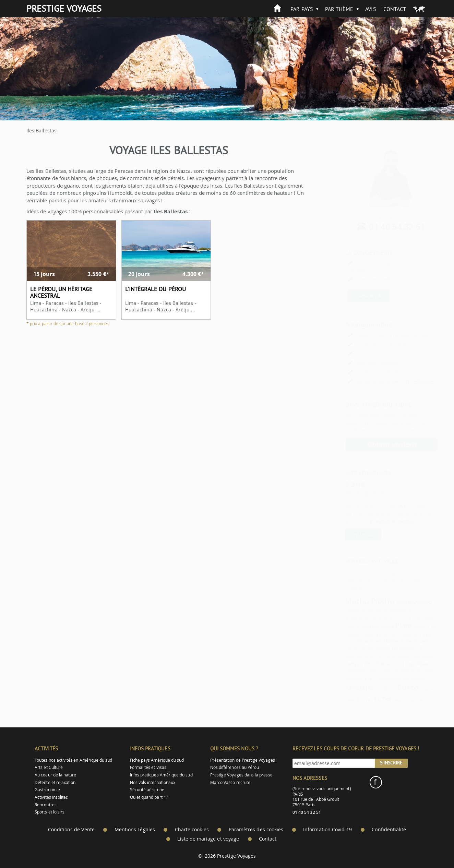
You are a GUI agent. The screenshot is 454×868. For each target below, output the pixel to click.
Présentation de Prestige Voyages (243, 760)
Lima (381, 618)
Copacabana (405, 656)
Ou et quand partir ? (149, 797)
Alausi (411, 634)
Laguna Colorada (342, 649)
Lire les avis (347, 534)
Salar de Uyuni (342, 699)
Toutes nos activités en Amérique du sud (73, 760)
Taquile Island (361, 626)
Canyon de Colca (348, 663)
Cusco (356, 656)
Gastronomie (47, 790)
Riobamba (384, 656)
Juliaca (400, 671)
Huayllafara (400, 700)
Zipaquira (359, 671)
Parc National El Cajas (376, 634)
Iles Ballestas (365, 618)
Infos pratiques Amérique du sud (161, 775)
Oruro (344, 656)
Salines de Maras (377, 649)
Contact (395, 9)
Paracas (374, 671)
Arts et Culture (49, 767)
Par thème (339, 9)
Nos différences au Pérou (235, 767)
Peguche (411, 689)
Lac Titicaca (361, 678)
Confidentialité (389, 830)
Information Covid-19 (327, 830)
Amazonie (405, 627)
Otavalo (414, 671)
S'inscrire (391, 763)
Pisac (345, 641)
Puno (387, 625)
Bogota (388, 671)
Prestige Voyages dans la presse (241, 775)
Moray (333, 642)
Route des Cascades (392, 679)
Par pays (302, 9)
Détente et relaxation (55, 782)
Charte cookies (192, 830)
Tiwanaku (337, 679)
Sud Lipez (389, 664)
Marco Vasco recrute (230, 782)
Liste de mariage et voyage (208, 839)
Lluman (352, 610)
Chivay (391, 618)
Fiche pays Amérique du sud (157, 760)
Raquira (383, 700)
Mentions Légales (135, 830)
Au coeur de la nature (55, 775)
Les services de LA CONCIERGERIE (378, 382)
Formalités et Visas (148, 767)
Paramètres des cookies (256, 830)
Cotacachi (336, 610)
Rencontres (46, 805)
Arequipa (343, 687)
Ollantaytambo (397, 602)
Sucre (400, 634)
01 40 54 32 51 (380, 227)
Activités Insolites (51, 797)
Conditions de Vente (71, 830)
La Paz (368, 656)
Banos (374, 664)
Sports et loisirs (50, 812)
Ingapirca (336, 627)
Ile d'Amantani (404, 641)
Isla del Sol (369, 688)
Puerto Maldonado (371, 641)
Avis (371, 9)
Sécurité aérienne (147, 790)
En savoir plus (352, 296)
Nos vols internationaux (153, 782)
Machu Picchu (353, 601)
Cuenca (350, 634)
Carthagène (407, 618)
